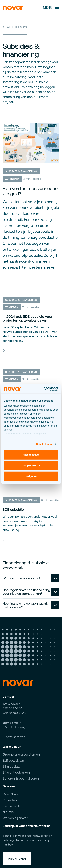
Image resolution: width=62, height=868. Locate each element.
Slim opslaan (12, 766)
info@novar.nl (12, 704)
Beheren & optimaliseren (21, 778)
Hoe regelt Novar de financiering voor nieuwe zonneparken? (26, 592)
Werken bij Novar (15, 818)
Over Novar (11, 794)
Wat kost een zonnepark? (21, 578)
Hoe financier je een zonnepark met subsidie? (25, 605)
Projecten (10, 800)
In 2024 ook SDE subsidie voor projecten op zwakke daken (28, 318)
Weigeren (31, 476)
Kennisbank (11, 806)
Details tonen (44, 444)
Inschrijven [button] (17, 859)
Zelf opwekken (13, 760)
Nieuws (8, 812)
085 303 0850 (12, 708)
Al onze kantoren (14, 737)
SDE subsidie (13, 510)
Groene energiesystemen (21, 754)
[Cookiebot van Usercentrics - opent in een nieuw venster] (44, 389)
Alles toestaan (31, 454)
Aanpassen (31, 465)
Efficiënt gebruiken (16, 772)
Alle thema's (15, 27)
